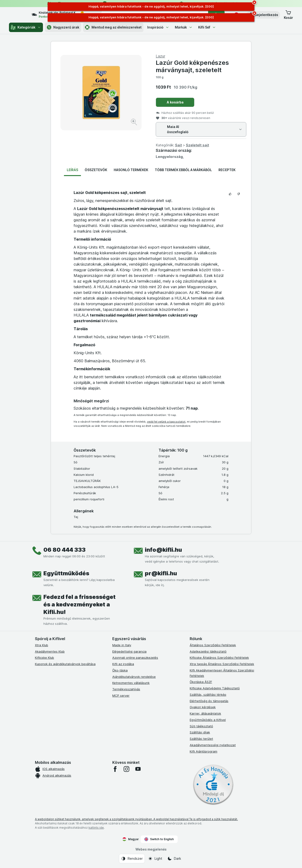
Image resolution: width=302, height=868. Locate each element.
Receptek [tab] (227, 170)
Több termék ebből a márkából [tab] (183, 170)
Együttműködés (66, 573)
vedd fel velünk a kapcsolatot (166, 422)
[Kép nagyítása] (134, 123)
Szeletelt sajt (197, 145)
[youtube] (138, 769)
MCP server (121, 695)
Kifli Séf (207, 27)
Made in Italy (122, 645)
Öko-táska (120, 670)
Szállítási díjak (200, 732)
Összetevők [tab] (96, 170)
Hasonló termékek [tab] (131, 170)
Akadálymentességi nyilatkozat (213, 745)
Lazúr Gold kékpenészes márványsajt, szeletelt (192, 66)
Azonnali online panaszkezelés (135, 658)
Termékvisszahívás (126, 689)
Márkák (184, 27)
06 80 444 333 (65, 550)
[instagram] (126, 769)
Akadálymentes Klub (50, 651)
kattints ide (96, 828)
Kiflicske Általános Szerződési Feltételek (219, 658)
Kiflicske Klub (44, 658)
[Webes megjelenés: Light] (155, 859)
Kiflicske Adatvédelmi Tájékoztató (215, 688)
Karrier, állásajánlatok (205, 713)
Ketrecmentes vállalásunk (131, 683)
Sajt (178, 145)
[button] (263, 15)
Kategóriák (26, 27)
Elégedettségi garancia (129, 651)
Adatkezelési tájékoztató (208, 651)
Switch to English (159, 839)
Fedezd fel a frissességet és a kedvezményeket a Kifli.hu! (80, 604)
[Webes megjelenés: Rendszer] (132, 859)
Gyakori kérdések (203, 707)
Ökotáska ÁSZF (201, 682)
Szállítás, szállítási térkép (208, 695)
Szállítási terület (201, 739)
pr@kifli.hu (161, 573)
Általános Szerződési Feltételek (213, 645)
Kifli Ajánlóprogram (203, 751)
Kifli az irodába (123, 664)
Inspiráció (158, 27)
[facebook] (115, 769)
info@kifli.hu (163, 550)
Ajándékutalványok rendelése (134, 677)
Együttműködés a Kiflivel (208, 720)
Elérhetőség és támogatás (209, 701)
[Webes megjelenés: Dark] (174, 859)
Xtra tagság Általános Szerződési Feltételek (222, 664)
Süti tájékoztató (201, 726)
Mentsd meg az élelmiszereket (113, 27)
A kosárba (175, 102)
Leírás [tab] (72, 170)
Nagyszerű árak (63, 27)
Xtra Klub (42, 645)
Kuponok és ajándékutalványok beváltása (65, 664)
